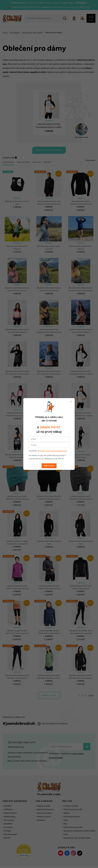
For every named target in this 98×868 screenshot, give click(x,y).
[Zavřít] (95, 5)
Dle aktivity (8, 810)
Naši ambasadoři (10, 821)
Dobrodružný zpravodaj (73, 814)
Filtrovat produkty (49, 151)
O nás (66, 821)
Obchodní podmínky (38, 860)
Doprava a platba (44, 792)
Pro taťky (7, 817)
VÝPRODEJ (8, 796)
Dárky (66, 807)
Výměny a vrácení (44, 803)
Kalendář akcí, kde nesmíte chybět (77, 824)
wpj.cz (52, 864)
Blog (65, 810)
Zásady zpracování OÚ (83, 860)
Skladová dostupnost (45, 796)
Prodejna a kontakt (71, 792)
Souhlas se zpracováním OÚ (60, 860)
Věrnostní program (44, 800)
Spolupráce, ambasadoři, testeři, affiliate (79, 817)
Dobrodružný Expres (72, 803)
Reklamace (41, 807)
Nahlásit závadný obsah (18, 860)
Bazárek (67, 800)
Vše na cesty (9, 807)
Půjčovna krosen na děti (73, 796)
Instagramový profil (55, 710)
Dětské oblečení (10, 800)
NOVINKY (8, 792)
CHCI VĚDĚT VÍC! (82, 7)
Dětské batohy (10, 803)
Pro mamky (8, 814)
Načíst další (49, 682)
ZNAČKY (7, 824)
